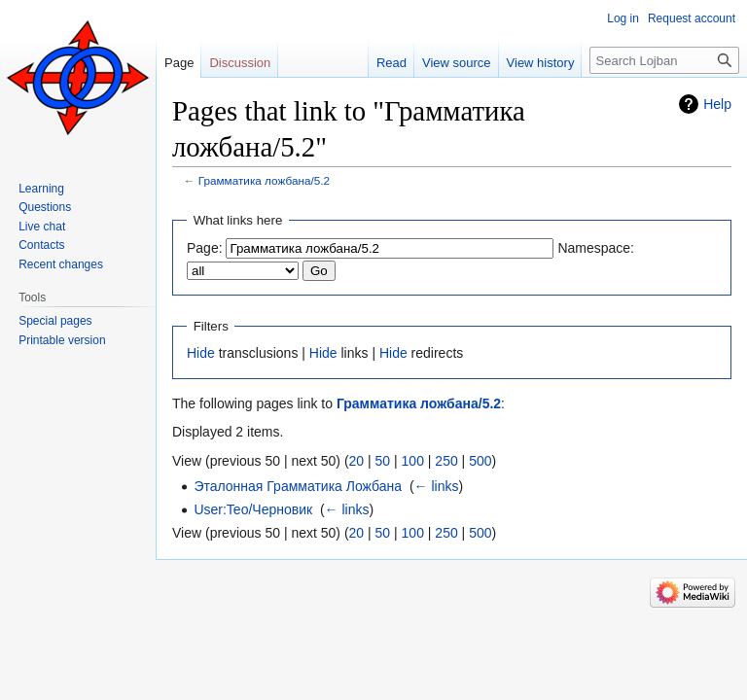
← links (437, 486)
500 (480, 461)
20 (357, 461)
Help (717, 104)
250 (446, 461)
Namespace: (596, 248)
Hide (201, 353)
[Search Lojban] (664, 60)
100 (413, 461)
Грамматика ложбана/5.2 (264, 180)
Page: (205, 248)
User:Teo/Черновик (253, 509)
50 (383, 461)
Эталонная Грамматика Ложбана (298, 486)
